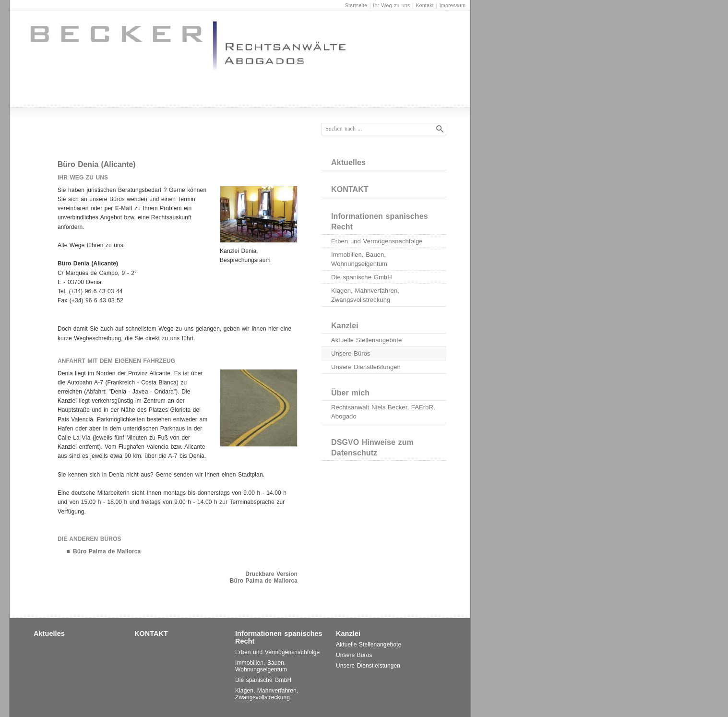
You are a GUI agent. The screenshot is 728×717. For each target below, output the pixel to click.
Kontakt (424, 5)
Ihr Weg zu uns (391, 5)
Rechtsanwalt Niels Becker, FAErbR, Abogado (383, 412)
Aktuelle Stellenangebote (366, 340)
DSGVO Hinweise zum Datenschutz (372, 448)
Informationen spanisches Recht (380, 221)
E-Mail (124, 208)
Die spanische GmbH (362, 277)
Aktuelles (348, 162)
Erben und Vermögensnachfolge (377, 241)
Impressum (453, 5)
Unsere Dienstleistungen (366, 367)
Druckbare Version (271, 574)
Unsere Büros (351, 353)
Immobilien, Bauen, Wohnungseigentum (359, 259)
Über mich (350, 393)
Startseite (356, 5)
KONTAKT (350, 189)
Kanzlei (345, 326)
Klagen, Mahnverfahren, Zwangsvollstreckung (365, 295)
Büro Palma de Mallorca (107, 551)
